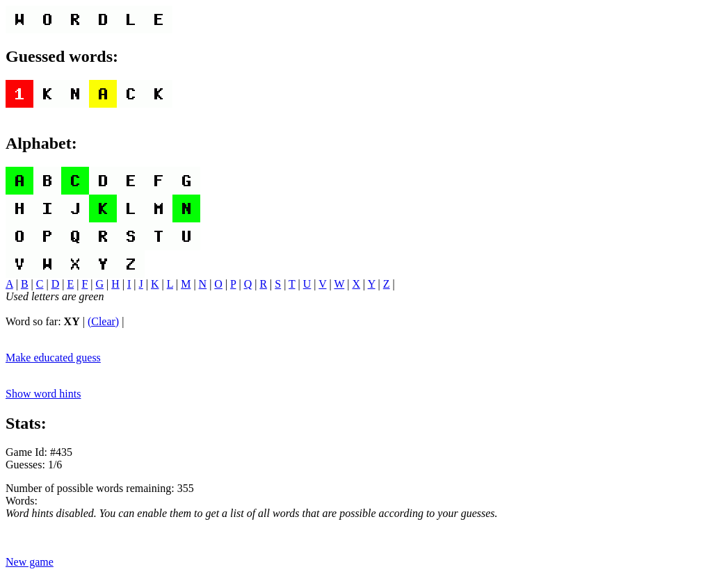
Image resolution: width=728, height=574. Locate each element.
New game (30, 562)
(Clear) (103, 321)
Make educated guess (53, 358)
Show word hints (43, 394)
